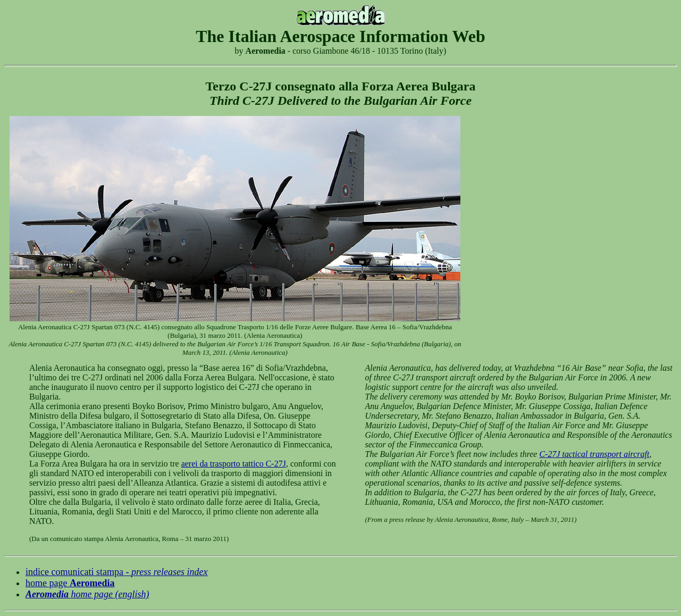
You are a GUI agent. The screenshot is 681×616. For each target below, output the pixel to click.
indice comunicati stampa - (117, 572)
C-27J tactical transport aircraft (594, 454)
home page (70, 583)
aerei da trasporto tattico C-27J (234, 464)
